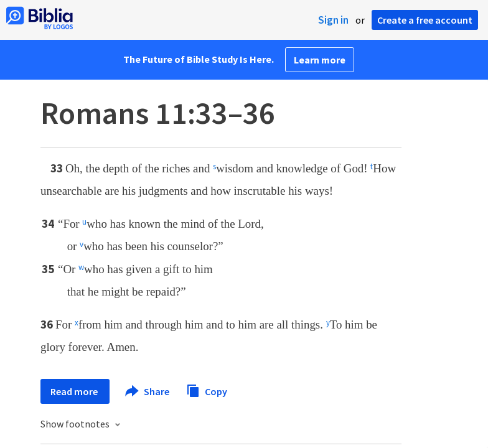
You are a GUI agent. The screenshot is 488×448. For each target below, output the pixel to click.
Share (148, 391)
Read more (75, 391)
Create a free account (425, 20)
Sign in (333, 20)
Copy (207, 390)
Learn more (320, 60)
